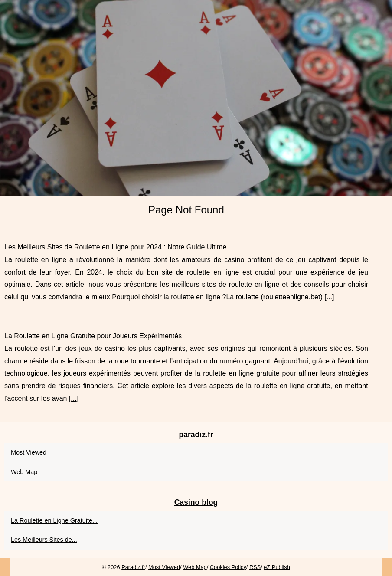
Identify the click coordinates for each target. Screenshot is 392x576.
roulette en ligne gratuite (241, 373)
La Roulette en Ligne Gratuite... (54, 520)
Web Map (24, 472)
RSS (255, 567)
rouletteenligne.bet (292, 297)
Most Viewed (29, 452)
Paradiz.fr (133, 567)
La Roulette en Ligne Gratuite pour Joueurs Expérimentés (93, 336)
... (329, 297)
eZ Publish (277, 567)
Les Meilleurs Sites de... (44, 540)
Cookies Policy (228, 567)
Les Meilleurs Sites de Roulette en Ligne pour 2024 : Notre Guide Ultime (115, 247)
